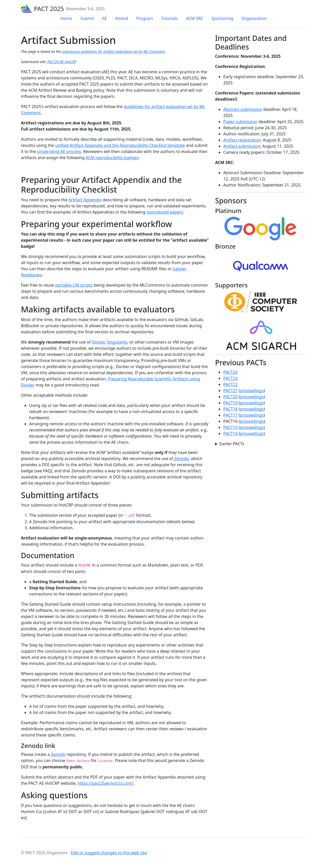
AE (105, 18)
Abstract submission (243, 109)
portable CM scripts (74, 285)
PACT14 (230, 433)
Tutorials (170, 18)
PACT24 (230, 372)
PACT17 (230, 415)
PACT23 (230, 378)
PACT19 (230, 403)
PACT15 (230, 427)
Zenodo (182, 459)
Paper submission (240, 122)
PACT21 (230, 391)
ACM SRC (195, 18)
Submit (87, 18)
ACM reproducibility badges (112, 158)
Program (145, 18)
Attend (122, 18)
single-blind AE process (59, 151)
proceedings (252, 391)
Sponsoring (223, 18)
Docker (98, 342)
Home (66, 18)
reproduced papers (165, 212)
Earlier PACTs (232, 444)
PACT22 (230, 384)
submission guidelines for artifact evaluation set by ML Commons (113, 51)
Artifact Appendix (85, 200)
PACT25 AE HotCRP (62, 62)
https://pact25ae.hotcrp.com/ (106, 783)
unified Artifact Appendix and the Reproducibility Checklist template (120, 145)
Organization (254, 18)
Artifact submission (242, 146)
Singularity (117, 342)
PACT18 (230, 409)
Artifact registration (242, 140)
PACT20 (230, 397)
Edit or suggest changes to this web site (109, 853)
